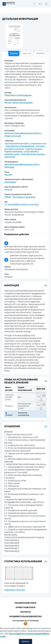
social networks (31, 152)
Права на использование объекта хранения (21, 381)
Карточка (27, 53)
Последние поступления (26, 621)
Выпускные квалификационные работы (23, 133)
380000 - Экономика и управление (20, 197)
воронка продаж (34, 149)
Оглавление (12, 426)
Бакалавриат (10, 182)
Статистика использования (23, 561)
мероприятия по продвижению (20, 146)
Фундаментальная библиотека (26, 616)
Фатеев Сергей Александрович (19, 103)
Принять (26, 641)
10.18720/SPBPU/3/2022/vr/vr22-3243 (22, 205)
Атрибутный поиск (26, 607)
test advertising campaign (33, 154)
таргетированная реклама (17, 143)
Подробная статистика (15, 590)
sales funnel (10, 157)
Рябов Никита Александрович (18, 95)
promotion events (12, 154)
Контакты (26, 612)
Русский (8, 175)
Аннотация (12, 285)
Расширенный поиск (26, 603)
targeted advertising (13, 152)
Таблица (14, 53)
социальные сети (39, 143)
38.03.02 (8, 190)
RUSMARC (41, 53)
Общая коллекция (13, 136)
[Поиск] (35, 4)
